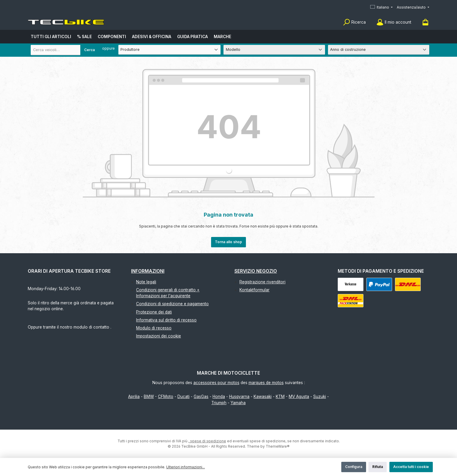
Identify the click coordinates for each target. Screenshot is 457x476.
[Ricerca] (354, 22)
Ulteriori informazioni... (186, 467)
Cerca (89, 50)
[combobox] (65, 50)
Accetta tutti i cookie (411, 467)
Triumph (219, 403)
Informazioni (148, 271)
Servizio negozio (256, 271)
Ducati (183, 397)
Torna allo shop (228, 242)
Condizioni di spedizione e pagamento (172, 304)
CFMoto (166, 397)
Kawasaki (263, 397)
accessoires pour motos (216, 383)
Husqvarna (239, 397)
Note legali (146, 282)
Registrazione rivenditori (262, 282)
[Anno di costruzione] (379, 50)
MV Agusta (299, 397)
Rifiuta (378, 467)
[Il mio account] (394, 22)
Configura (354, 467)
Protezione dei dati (154, 312)
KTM (280, 397)
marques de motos (266, 383)
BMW (149, 397)
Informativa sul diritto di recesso (166, 320)
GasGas (201, 397)
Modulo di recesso (154, 328)
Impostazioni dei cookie (159, 336)
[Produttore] (170, 50)
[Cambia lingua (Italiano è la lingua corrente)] (381, 8)
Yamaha (238, 403)
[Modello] (274, 50)
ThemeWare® (278, 446)
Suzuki (320, 397)
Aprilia (134, 397)
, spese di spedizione (207, 441)
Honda (219, 397)
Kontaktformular (254, 290)
